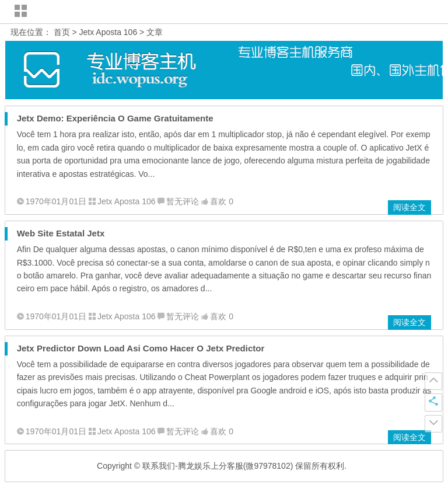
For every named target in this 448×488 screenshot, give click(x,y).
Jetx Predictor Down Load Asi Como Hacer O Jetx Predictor (141, 348)
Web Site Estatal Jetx (61, 233)
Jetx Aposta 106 (108, 32)
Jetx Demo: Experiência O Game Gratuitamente (115, 118)
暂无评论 (183, 201)
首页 (62, 32)
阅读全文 (409, 207)
